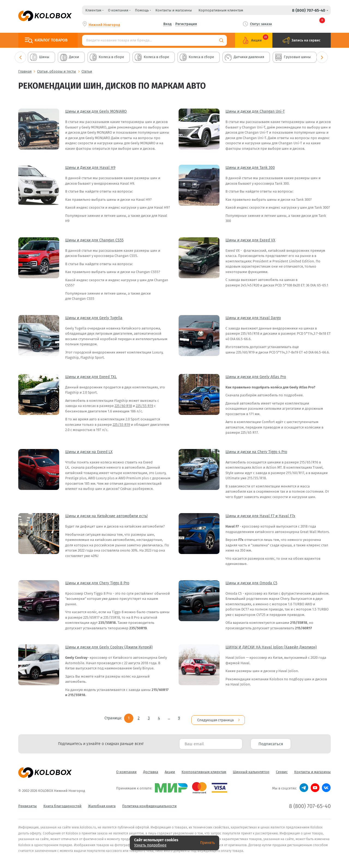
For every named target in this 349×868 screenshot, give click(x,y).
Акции (170, 768)
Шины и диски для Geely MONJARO (96, 111)
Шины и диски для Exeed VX (250, 240)
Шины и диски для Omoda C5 (251, 583)
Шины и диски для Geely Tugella (94, 318)
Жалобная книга (102, 802)
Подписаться (271, 740)
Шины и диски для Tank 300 (250, 168)
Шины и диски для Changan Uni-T (255, 111)
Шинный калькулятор (251, 768)
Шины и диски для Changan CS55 (94, 240)
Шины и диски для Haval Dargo (253, 318)
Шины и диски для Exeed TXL (91, 377)
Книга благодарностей (62, 802)
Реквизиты (28, 802)
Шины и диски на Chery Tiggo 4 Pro (256, 452)
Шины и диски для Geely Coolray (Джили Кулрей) (109, 647)
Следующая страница (215, 716)
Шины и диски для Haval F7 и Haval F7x (260, 516)
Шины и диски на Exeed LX (89, 452)
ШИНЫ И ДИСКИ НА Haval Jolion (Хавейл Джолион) (271, 647)
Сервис (282, 768)
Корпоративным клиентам (221, 10)
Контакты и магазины (174, 10)
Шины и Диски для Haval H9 (90, 168)
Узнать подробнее (150, 845)
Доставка (151, 768)
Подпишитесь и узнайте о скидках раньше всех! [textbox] (101, 740)
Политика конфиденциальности (149, 802)
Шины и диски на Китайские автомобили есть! (106, 516)
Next (322, 57)
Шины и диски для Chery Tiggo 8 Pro (97, 583)
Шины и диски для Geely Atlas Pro (256, 377)
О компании (126, 768)
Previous (20, 57)
